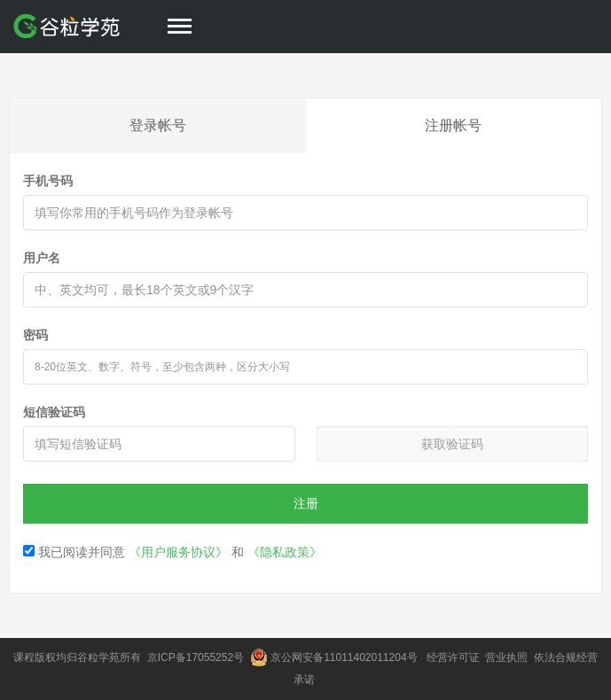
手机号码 (48, 181)
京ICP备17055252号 (197, 657)
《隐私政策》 (285, 552)
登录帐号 (158, 125)
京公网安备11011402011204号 (347, 657)
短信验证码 (54, 412)
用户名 (42, 258)
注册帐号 (453, 125)
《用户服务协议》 (178, 552)
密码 (35, 335)
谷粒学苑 (98, 657)
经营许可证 (454, 657)
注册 (306, 503)
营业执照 (508, 657)
